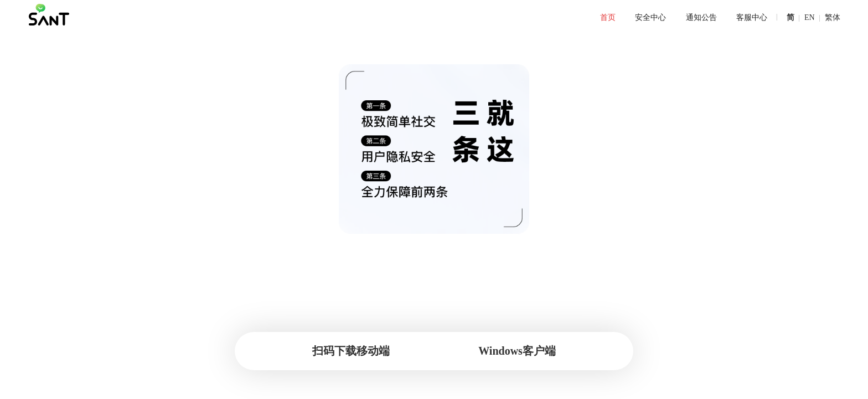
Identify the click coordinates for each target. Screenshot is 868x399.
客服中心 (743, 18)
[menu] (407, 18)
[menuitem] (604, 18)
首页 (604, 18)
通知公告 (694, 18)
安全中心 (645, 18)
